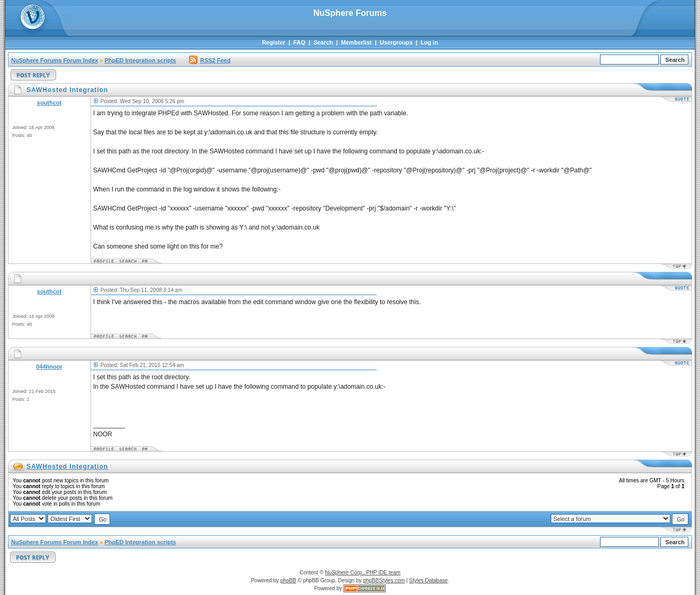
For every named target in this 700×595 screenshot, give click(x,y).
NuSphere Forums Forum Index (54, 60)
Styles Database (428, 580)
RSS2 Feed (210, 60)
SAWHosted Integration (67, 466)
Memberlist (356, 42)
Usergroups (396, 42)
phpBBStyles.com (384, 580)
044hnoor (49, 367)
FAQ (299, 42)
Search (323, 42)
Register (274, 42)
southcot (49, 103)
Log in (429, 42)
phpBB (288, 580)
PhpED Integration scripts (140, 60)
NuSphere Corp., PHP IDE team (363, 573)
